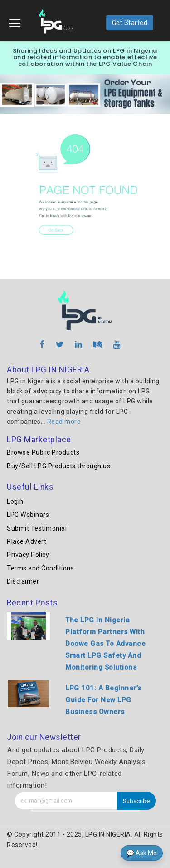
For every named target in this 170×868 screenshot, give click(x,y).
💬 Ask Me (142, 853)
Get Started (130, 23)
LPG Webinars (28, 515)
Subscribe (136, 801)
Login (15, 501)
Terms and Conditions (40, 568)
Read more (64, 422)
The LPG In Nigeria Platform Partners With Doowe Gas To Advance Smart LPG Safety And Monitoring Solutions (105, 644)
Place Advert (27, 541)
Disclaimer (23, 581)
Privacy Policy (28, 555)
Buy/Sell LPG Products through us (58, 466)
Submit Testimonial (37, 528)
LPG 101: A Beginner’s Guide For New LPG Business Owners (103, 700)
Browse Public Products (43, 452)
